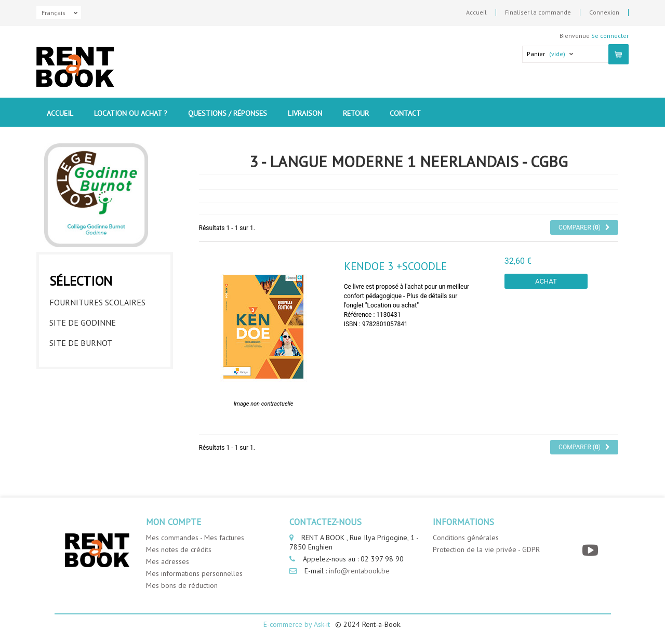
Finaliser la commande (538, 12)
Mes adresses (168, 561)
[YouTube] (591, 550)
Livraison (305, 113)
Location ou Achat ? (131, 113)
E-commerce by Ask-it (297, 624)
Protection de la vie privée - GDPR (486, 549)
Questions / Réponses (228, 113)
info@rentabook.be (359, 571)
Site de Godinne (83, 323)
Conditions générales (466, 538)
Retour (356, 113)
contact (405, 113)
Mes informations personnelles (194, 573)
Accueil (476, 12)
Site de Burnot (81, 343)
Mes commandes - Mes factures (195, 538)
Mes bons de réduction (182, 585)
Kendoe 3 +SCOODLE (395, 266)
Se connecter (610, 36)
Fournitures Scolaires (97, 302)
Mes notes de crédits (179, 549)
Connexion (604, 12)
